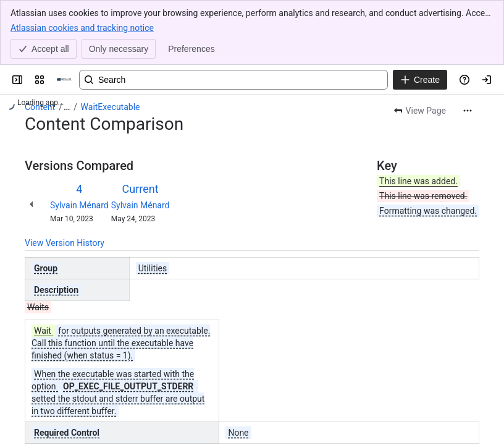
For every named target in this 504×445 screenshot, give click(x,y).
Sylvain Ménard (79, 205)
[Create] (420, 80)
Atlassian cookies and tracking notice (82, 27)
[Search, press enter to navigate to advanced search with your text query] (233, 80)
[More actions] (468, 111)
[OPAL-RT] (64, 80)
